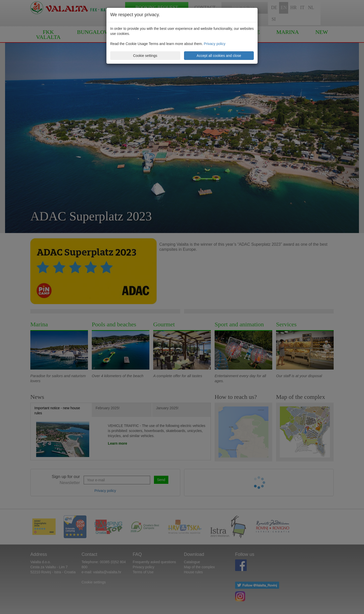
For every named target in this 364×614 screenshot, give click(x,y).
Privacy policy (215, 44)
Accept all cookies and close (219, 56)
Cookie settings (145, 56)
